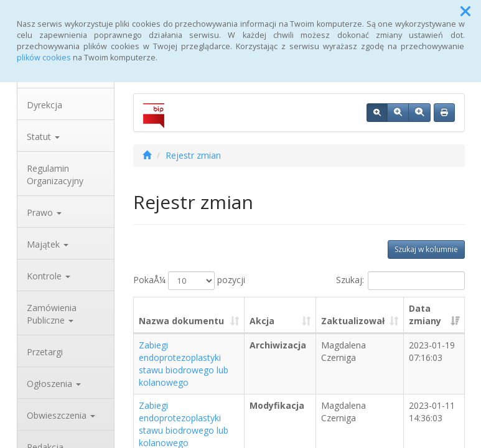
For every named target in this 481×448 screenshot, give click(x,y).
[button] (465, 11)
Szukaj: (400, 281)
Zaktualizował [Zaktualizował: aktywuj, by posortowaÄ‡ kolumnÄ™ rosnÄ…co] (353, 321)
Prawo (44, 212)
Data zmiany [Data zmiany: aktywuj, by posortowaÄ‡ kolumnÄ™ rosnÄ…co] (425, 315)
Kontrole (49, 276)
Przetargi (45, 352)
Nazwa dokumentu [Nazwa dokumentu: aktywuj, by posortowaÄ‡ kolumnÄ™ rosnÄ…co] (181, 321)
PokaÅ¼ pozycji (189, 281)
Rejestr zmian (193, 155)
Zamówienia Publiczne (52, 314)
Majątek (48, 244)
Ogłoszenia (54, 384)
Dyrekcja (44, 105)
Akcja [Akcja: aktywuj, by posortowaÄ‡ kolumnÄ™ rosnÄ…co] (262, 321)
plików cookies (44, 58)
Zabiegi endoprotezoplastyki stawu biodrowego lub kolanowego (184, 364)
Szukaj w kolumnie (426, 249)
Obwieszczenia (61, 415)
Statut (43, 137)
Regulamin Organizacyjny (55, 175)
